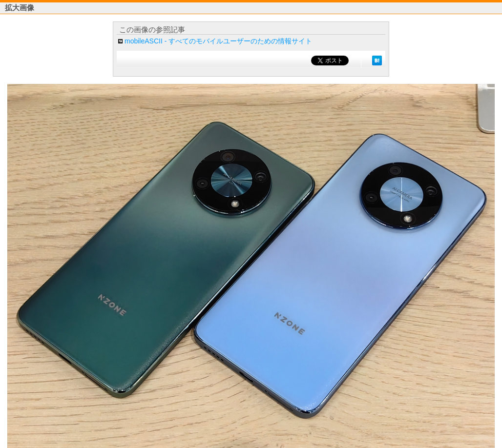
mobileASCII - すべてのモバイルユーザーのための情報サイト (218, 41)
